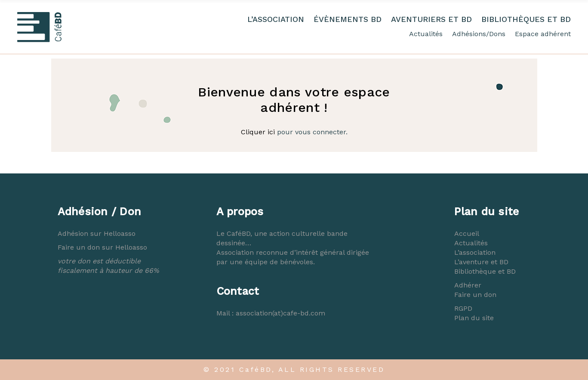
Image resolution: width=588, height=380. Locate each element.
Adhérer (468, 285)
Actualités (426, 34)
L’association (475, 252)
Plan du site (474, 318)
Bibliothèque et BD (485, 271)
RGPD (463, 308)
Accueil (467, 233)
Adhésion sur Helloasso (97, 233)
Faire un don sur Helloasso (102, 247)
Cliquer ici (258, 132)
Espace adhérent (543, 34)
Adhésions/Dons (479, 34)
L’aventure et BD (481, 262)
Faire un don (475, 295)
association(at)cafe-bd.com (280, 313)
